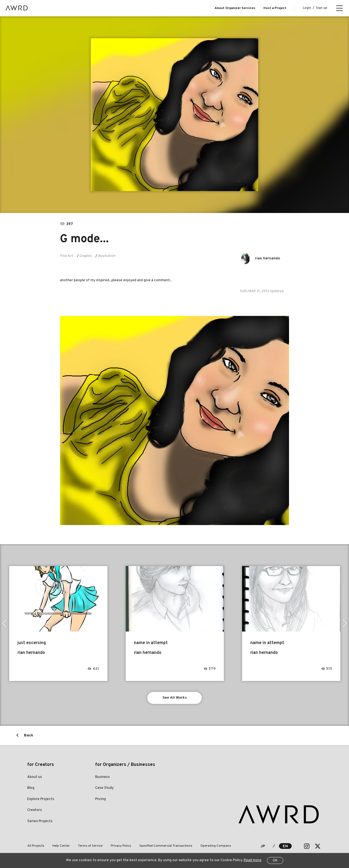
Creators (35, 810)
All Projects (36, 846)
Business (103, 777)
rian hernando (267, 258)
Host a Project (275, 8)
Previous (4, 623)
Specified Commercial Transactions (166, 846)
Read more (253, 860)
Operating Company (216, 846)
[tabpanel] (175, 115)
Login (307, 8)
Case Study (104, 788)
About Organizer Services (235, 8)
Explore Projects (41, 799)
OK (275, 861)
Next (345, 623)
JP (263, 846)
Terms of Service (90, 846)
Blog (31, 788)
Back (29, 735)
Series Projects (40, 821)
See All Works (175, 698)
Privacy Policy (121, 846)
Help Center (61, 846)
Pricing (100, 799)
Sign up (322, 8)
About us (35, 777)
